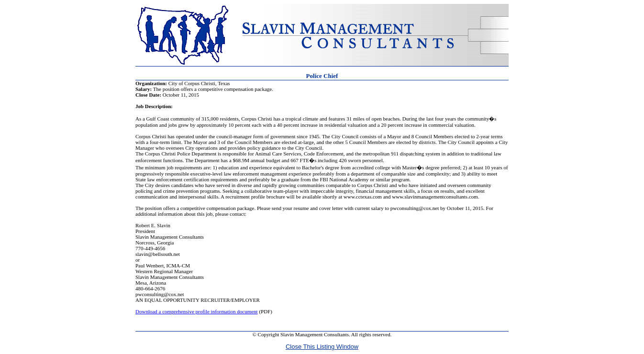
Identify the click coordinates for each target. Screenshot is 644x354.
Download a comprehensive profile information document (197, 311)
